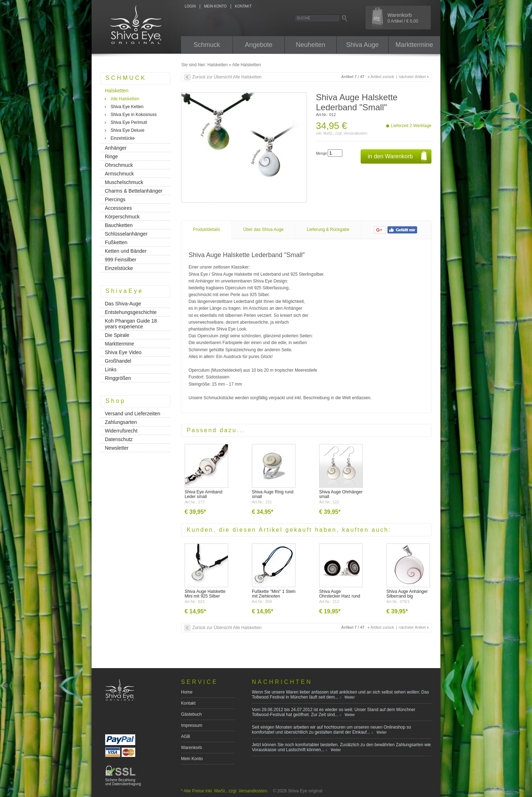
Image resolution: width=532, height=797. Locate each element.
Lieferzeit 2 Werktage (411, 126)
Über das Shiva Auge (263, 230)
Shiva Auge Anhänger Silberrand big (407, 594)
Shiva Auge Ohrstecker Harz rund (340, 594)
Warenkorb (403, 18)
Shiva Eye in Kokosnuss (134, 115)
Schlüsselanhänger (126, 234)
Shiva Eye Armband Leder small (203, 494)
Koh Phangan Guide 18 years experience (131, 324)
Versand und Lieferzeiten (133, 414)
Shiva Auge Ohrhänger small (341, 494)
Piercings (115, 199)
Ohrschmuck (119, 165)
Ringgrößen (118, 378)
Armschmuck (119, 174)
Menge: (322, 153)
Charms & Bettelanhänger (134, 191)
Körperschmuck (122, 217)
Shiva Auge (362, 45)
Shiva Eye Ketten (127, 107)
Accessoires (118, 208)
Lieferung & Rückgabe (328, 230)
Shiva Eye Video (123, 352)
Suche (304, 18)
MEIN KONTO (215, 6)
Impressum (192, 725)
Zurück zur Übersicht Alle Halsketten (227, 77)
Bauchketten (119, 225)
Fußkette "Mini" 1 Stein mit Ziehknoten (274, 594)
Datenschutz (119, 439)
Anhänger (116, 148)
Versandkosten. (356, 133)
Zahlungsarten (121, 422)
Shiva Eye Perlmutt (129, 122)
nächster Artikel (414, 77)
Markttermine (414, 45)
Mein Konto (192, 759)
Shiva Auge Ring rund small (273, 494)
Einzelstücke (123, 138)
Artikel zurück (381, 77)
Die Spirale (117, 335)
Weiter (350, 697)
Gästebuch (191, 714)
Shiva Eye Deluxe (128, 130)
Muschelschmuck (124, 182)
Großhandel (118, 361)
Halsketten (218, 65)
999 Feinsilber (121, 260)
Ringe (111, 156)
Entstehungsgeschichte (131, 312)
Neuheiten (311, 45)
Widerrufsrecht (121, 431)
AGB (186, 736)
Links (111, 369)
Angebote (258, 45)
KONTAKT (243, 6)
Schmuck (207, 45)
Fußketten (116, 242)
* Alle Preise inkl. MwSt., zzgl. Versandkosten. (224, 791)
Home (187, 692)
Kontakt (188, 703)
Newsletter (117, 448)
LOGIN (190, 6)
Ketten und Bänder (126, 251)
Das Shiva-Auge (123, 304)
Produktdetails (206, 230)
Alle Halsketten (247, 65)
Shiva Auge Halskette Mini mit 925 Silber (205, 594)
